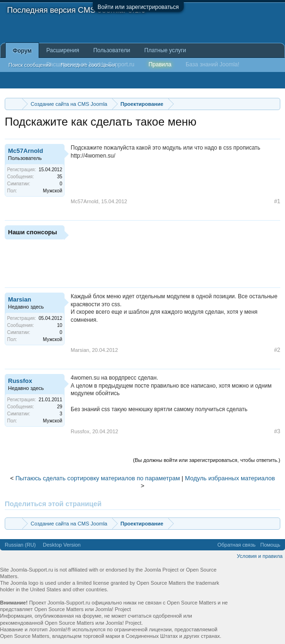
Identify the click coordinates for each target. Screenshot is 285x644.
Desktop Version (62, 545)
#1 (277, 201)
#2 (277, 350)
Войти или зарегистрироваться (138, 7)
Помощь (271, 545)
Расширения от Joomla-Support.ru (90, 64)
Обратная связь (236, 545)
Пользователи (112, 50)
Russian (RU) (20, 545)
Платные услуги (165, 50)
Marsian (20, 299)
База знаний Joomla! (212, 64)
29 (60, 407)
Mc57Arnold (25, 151)
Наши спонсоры (33, 232)
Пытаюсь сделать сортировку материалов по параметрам (98, 478)
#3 (277, 431)
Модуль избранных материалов (230, 478)
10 (60, 325)
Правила (160, 64)
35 (60, 177)
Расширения (63, 50)
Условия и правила (260, 556)
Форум (22, 51)
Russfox (20, 381)
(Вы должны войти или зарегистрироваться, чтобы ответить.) (207, 460)
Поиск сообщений (30, 65)
